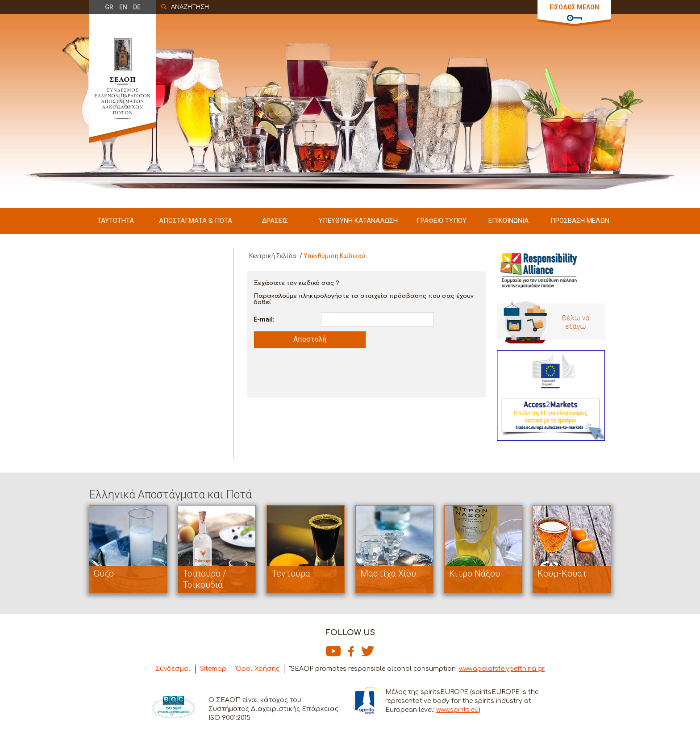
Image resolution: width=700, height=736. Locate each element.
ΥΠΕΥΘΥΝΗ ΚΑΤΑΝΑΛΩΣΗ (358, 221)
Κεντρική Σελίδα (273, 256)
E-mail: (264, 319)
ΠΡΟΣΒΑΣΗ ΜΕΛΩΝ (580, 221)
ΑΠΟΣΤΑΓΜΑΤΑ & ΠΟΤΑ (196, 221)
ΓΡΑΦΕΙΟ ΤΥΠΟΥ (442, 221)
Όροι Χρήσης (258, 669)
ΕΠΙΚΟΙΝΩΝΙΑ (508, 221)
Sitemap (213, 669)
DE (137, 7)
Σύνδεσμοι (173, 669)
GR (109, 7)
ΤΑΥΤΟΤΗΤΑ (116, 221)
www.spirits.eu (457, 710)
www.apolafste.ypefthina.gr (502, 669)
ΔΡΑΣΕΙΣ (275, 221)
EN (123, 7)
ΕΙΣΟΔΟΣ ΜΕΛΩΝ (574, 7)
